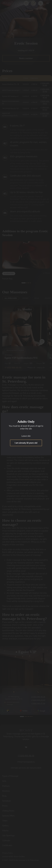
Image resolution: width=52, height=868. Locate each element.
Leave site (26, 436)
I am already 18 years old (26, 443)
